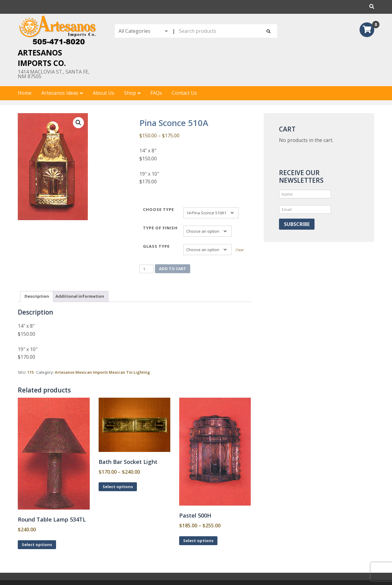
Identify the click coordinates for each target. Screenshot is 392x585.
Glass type (156, 246)
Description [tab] (37, 296)
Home (25, 93)
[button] (78, 123)
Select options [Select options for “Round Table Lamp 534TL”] (37, 545)
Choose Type (158, 209)
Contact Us (184, 93)
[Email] (305, 209)
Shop (130, 93)
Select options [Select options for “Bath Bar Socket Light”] (118, 487)
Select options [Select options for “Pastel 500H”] (198, 541)
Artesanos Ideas (60, 93)
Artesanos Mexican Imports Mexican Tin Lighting (102, 372)
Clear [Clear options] (240, 250)
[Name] (305, 194)
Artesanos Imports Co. (42, 58)
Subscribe (297, 224)
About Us (104, 93)
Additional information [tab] (80, 296)
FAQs (156, 93)
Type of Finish (160, 228)
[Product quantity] (147, 269)
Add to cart (173, 269)
